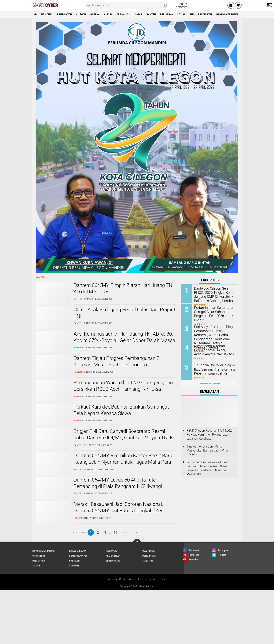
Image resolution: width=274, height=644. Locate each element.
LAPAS (139, 14)
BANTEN (151, 14)
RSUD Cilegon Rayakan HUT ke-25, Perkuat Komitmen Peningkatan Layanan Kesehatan (210, 434)
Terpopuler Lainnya (209, 384)
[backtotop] (137, 543)
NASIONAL (47, 14)
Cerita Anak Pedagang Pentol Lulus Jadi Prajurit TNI (124, 313)
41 (115, 532)
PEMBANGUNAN (78, 556)
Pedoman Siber (158, 579)
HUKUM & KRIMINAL (227, 14)
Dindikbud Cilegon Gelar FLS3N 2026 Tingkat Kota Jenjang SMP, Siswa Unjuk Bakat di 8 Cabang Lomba (212, 294)
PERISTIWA (166, 14)
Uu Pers (142, 579)
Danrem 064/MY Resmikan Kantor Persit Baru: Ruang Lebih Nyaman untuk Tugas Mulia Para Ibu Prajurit (123, 462)
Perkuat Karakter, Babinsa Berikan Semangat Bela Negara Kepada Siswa (121, 410)
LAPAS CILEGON (78, 551)
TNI (192, 14)
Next (125, 532)
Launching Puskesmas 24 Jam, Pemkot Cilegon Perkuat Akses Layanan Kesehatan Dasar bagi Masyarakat (207, 468)
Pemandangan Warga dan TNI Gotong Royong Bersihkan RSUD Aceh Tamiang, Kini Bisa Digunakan (123, 389)
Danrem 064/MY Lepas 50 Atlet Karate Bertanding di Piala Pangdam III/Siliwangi (118, 483)
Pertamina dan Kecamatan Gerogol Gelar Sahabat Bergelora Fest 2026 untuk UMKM (212, 313)
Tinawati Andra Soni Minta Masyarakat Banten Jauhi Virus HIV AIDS (208, 450)
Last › (137, 532)
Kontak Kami (127, 579)
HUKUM (108, 14)
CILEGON (81, 14)
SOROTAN (148, 561)
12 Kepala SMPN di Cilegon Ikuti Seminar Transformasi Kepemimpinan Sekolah (212, 369)
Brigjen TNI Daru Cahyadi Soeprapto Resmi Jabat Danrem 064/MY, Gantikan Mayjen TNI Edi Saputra (125, 438)
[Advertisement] (114, 616)
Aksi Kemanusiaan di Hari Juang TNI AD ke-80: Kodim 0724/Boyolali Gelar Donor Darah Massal (125, 337)
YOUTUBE (74, 566)
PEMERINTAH (65, 14)
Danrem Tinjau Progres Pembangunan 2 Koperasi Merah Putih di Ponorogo (116, 361)
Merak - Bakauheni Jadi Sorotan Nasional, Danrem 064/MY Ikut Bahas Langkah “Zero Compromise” (119, 511)
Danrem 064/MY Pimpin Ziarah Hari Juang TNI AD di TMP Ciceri (124, 288)
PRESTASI (75, 561)
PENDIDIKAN (205, 14)
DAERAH (95, 14)
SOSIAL (181, 14)
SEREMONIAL (113, 561)
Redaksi (112, 579)
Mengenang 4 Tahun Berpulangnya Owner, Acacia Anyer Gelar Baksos (213, 350)
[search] (127, 5)
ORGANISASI (124, 14)
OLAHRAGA (148, 551)
